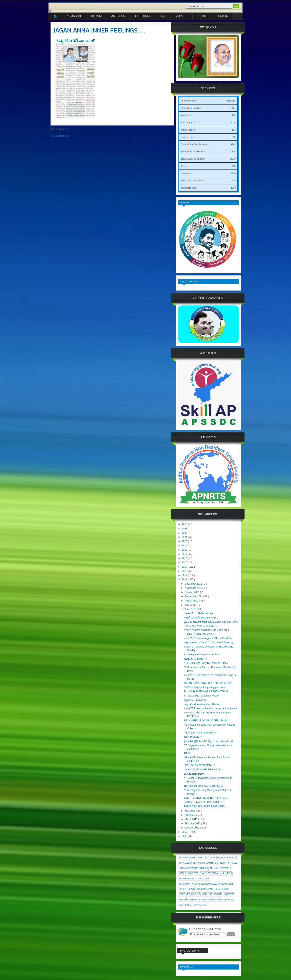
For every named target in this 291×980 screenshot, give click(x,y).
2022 (185, 533)
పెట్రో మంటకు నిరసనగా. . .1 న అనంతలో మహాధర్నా (209, 642)
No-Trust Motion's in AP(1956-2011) (203, 786)
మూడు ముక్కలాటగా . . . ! (197, 774)
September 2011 (194, 596)
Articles (232, 863)
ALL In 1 (203, 16)
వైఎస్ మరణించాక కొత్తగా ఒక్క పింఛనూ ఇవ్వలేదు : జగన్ (211, 622)
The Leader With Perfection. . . (201, 626)
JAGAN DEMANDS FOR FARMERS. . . (205, 802)
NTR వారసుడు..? (193, 737)
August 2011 (192, 601)
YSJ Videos (185, 863)
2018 (185, 550)
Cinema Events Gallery (221, 900)
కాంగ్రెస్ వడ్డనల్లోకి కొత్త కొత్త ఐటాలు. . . (202, 618)
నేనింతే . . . (189, 753)
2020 (185, 541)
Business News (204, 889)
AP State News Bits (220, 868)
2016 (185, 558)
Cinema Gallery (198, 900)
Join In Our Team (216, 863)
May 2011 (190, 811)
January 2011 (192, 828)
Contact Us (199, 905)
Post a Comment (60, 136)
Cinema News (226, 884)
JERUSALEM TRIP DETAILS (200, 765)
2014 (185, 567)
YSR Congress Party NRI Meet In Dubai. (206, 663)
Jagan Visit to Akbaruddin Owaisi (202, 704)
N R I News (226, 873)
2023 (185, 529)
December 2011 (194, 584)
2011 (185, 579)
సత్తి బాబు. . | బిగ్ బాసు (195, 700)
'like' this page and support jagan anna (205, 687)
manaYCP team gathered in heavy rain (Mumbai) (210, 708)
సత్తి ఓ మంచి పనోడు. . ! (196, 659)
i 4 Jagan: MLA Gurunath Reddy (201, 696)
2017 (185, 554)
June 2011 (191, 609)
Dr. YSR (96, 16)
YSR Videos (199, 863)
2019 (185, 546)
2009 (185, 836)
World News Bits (188, 873)
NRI (164, 16)
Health (183, 900)
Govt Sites (185, 905)
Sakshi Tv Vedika (209, 873)
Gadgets (229, 894)
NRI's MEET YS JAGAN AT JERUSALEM (206, 721)
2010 (185, 832)
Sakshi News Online (190, 879)
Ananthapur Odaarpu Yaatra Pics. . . (203, 655)
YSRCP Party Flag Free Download (198, 884)
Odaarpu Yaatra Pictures (193, 868)
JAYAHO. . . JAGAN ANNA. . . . (201, 613)
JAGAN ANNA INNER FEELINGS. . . (99, 30)
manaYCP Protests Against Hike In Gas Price (208, 638)
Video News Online (189, 894)
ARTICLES (118, 16)
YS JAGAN (74, 16)
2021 (185, 537)
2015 (185, 563)
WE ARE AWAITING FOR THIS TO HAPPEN (208, 683)
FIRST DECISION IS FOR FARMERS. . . (206, 806)
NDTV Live (207, 894)
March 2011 (191, 819)
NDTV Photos (222, 889)
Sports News (186, 889)
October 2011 (192, 592)
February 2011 (193, 823)
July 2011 (190, 605)
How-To (223, 16)
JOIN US (182, 16)
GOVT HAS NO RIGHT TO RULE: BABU (206, 798)
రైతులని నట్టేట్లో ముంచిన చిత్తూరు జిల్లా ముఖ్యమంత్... (210, 741)
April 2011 (190, 815)
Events (218, 894)
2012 (185, 575)
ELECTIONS (143, 16)
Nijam (206, 879)
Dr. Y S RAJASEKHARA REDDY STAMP (206, 691)
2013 (185, 571)
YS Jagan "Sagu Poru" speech (201, 733)
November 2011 (194, 588)
